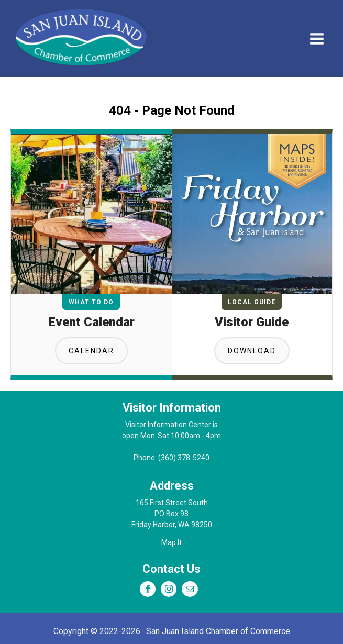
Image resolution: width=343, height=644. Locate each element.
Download (252, 351)
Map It (171, 542)
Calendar (91, 351)
